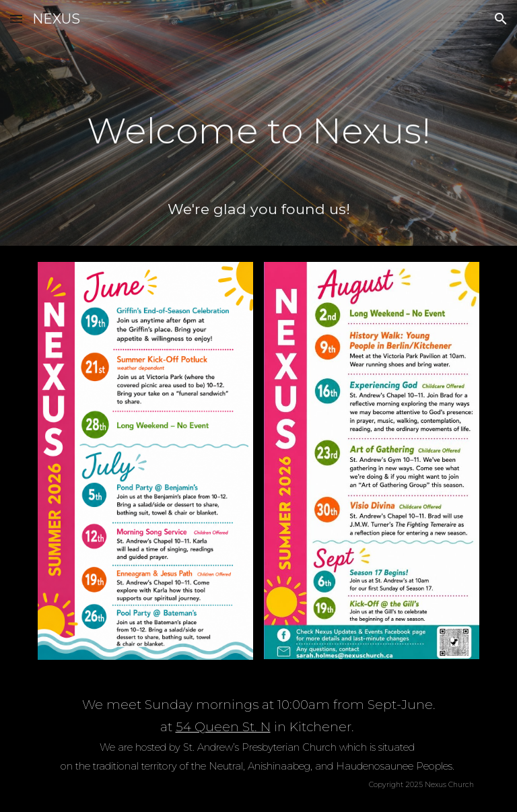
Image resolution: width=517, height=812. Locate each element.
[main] (258, 122)
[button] (16, 19)
